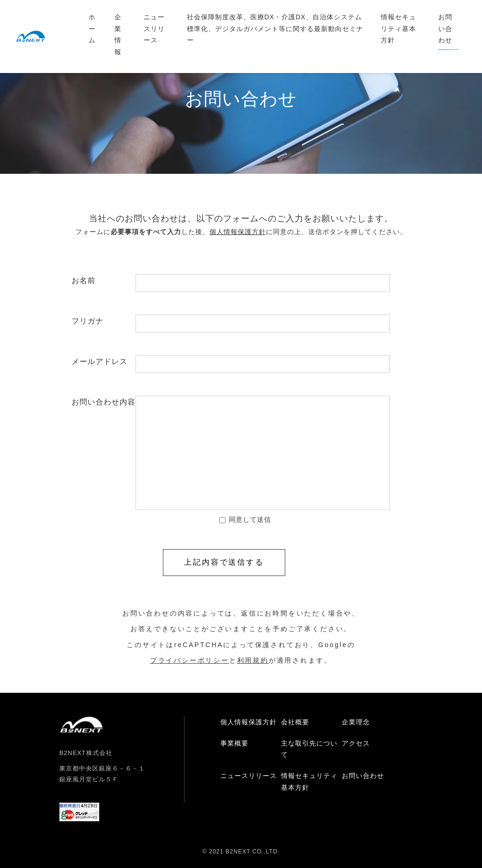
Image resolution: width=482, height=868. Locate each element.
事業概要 (234, 743)
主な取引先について (309, 749)
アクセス (356, 743)
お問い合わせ (445, 28)
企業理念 (356, 722)
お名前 (104, 280)
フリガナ (104, 321)
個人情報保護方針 (249, 722)
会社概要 (295, 722)
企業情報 (118, 34)
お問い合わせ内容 (104, 402)
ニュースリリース (154, 28)
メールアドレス (104, 361)
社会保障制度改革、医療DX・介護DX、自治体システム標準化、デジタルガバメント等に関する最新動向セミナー (275, 28)
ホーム (92, 28)
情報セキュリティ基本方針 (398, 28)
